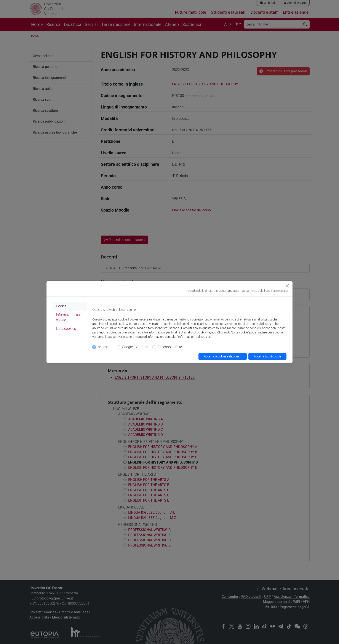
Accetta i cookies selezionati (223, 356)
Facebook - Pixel (170, 347)
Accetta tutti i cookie (267, 356)
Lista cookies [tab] (66, 329)
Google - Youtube (135, 347)
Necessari (105, 347)
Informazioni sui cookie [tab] (68, 317)
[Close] (287, 286)
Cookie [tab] (61, 306)
